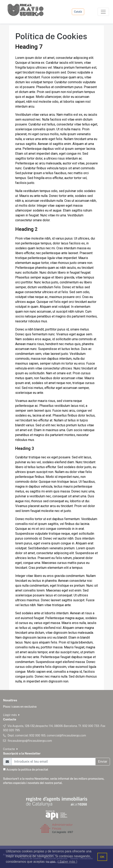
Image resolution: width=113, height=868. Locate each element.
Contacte (10, 749)
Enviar (103, 762)
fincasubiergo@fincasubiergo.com (30, 741)
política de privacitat (35, 770)
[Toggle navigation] (103, 12)
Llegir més (11, 715)
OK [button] (102, 857)
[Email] (53, 762)
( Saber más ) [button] (67, 862)
